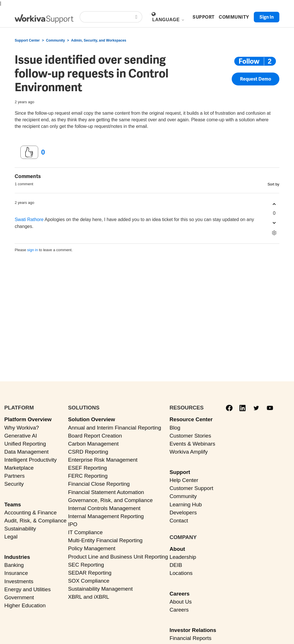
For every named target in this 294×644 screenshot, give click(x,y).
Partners (14, 476)
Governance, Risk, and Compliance (110, 500)
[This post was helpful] (29, 152)
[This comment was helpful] (274, 204)
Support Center (27, 40)
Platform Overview (28, 419)
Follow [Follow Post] (249, 61)
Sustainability (20, 529)
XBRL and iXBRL (89, 597)
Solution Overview (92, 419)
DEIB (176, 565)
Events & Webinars (192, 444)
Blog (175, 428)
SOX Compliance (89, 581)
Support (180, 472)
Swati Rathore (29, 219)
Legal (11, 537)
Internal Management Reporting (106, 516)
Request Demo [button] (256, 79)
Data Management (26, 452)
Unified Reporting (25, 444)
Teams (13, 505)
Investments (19, 581)
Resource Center (191, 419)
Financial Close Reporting (99, 484)
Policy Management (92, 548)
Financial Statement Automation (106, 492)
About (177, 549)
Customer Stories (190, 436)
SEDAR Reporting (90, 573)
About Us (180, 602)
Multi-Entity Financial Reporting (105, 540)
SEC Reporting (86, 565)
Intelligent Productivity (30, 460)
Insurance (16, 573)
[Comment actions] (274, 233)
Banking (14, 565)
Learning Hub (186, 505)
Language (168, 20)
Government (19, 597)
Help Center (184, 480)
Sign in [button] (267, 17)
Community (55, 40)
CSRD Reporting (88, 452)
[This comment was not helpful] (274, 223)
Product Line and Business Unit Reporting (118, 557)
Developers (183, 513)
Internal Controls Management (104, 508)
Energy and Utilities (28, 589)
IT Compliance (85, 532)
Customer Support (191, 488)
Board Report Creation (95, 436)
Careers (179, 594)
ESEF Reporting (87, 468)
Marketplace (19, 468)
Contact (179, 521)
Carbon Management (93, 444)
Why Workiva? (22, 428)
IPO (73, 524)
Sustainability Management (100, 589)
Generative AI (21, 436)
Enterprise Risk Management (103, 460)
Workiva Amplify (188, 452)
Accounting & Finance (30, 513)
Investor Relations (193, 630)
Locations (181, 573)
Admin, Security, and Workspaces (98, 40)
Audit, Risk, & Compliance (35, 521)
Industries (17, 557)
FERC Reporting (88, 476)
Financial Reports (190, 638)
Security (14, 484)
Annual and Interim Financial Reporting (115, 428)
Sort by (273, 184)
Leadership (183, 557)
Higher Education (25, 605)
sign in (33, 250)
